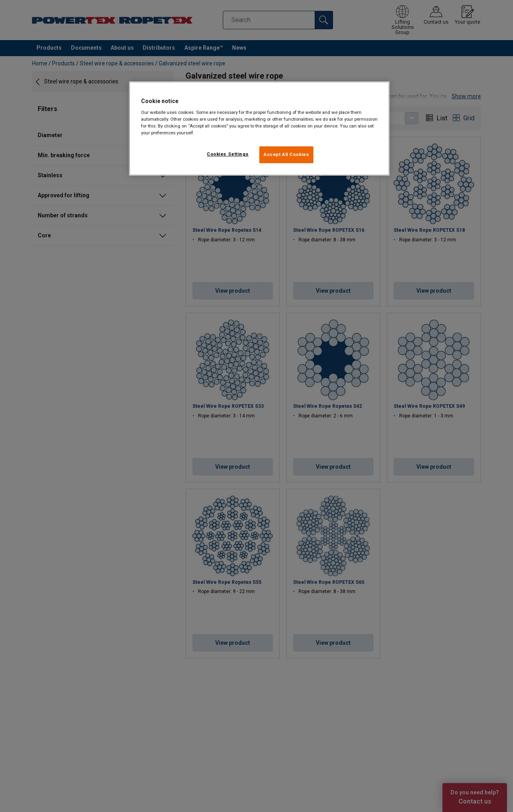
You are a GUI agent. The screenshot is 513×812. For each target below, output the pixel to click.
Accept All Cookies (286, 154)
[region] (259, 129)
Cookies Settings (228, 154)
